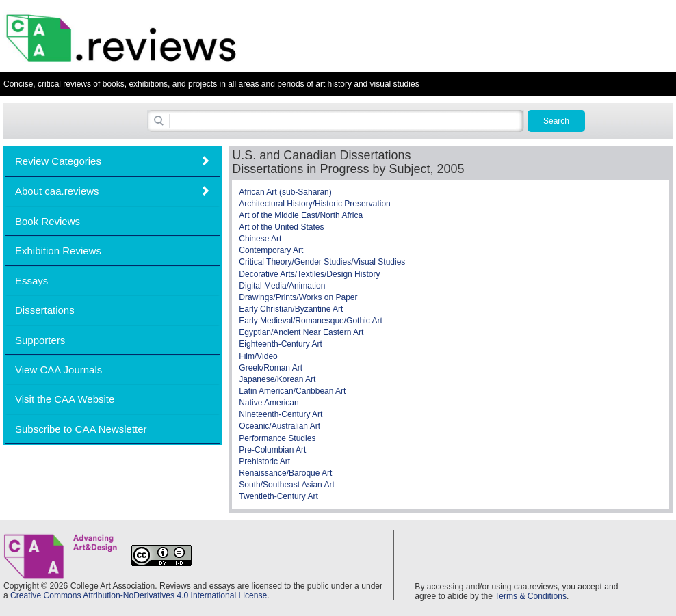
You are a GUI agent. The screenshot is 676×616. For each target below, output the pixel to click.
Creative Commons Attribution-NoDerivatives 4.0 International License (139, 595)
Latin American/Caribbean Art (292, 391)
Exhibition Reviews (58, 251)
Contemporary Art (271, 250)
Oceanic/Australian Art (279, 426)
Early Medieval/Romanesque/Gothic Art (310, 321)
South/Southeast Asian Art (286, 485)
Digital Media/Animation (282, 286)
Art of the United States (281, 227)
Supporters (40, 340)
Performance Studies (277, 438)
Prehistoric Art (264, 461)
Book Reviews (48, 221)
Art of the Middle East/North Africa (301, 215)
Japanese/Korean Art (277, 379)
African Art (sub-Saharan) (285, 192)
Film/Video (258, 356)
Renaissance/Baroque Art (285, 473)
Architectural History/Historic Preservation (314, 204)
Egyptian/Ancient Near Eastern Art (301, 332)
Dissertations (45, 310)
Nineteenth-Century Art (281, 414)
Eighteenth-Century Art (280, 344)
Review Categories (58, 161)
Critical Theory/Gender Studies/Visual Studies (322, 262)
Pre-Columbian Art (272, 450)
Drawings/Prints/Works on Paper (298, 297)
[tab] (113, 161)
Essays (31, 281)
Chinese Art (260, 239)
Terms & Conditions (531, 596)
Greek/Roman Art (271, 368)
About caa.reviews (57, 191)
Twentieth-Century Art (278, 496)
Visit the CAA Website (65, 399)
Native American (269, 403)
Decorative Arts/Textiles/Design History (309, 274)
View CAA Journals (58, 370)
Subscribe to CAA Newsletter (81, 429)
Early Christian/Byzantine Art (291, 309)
